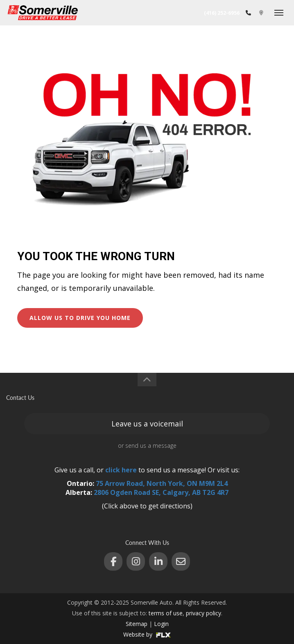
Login (161, 624)
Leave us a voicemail (147, 424)
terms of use (166, 613)
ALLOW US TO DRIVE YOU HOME (80, 318)
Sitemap (137, 624)
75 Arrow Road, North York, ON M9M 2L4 (162, 483)
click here (121, 470)
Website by (147, 634)
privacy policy (204, 613)
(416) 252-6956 (222, 13)
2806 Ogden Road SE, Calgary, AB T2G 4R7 (161, 492)
